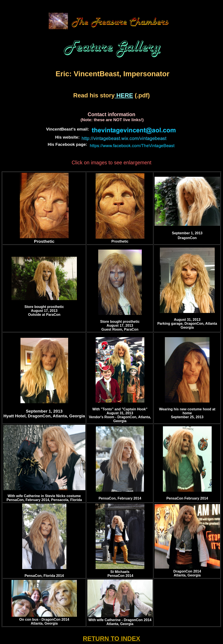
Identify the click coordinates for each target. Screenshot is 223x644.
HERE (124, 95)
